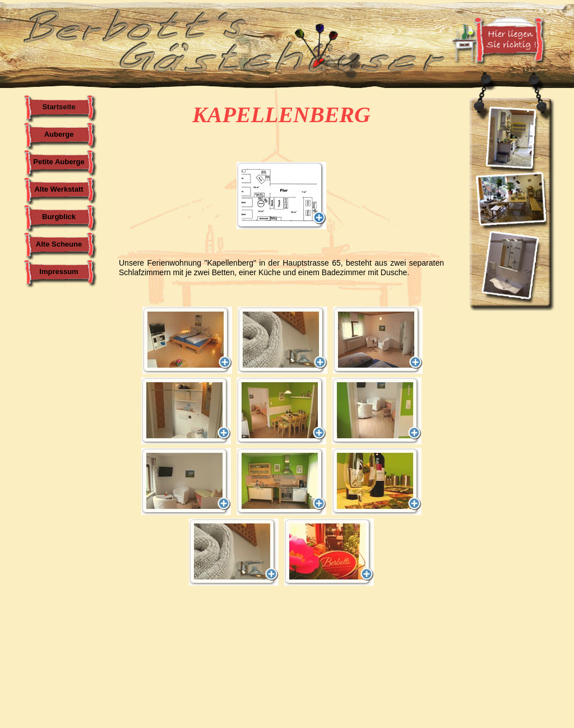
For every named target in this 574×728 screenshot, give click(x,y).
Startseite (59, 107)
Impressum (59, 272)
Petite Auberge (59, 162)
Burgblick (59, 217)
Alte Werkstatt (59, 189)
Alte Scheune (59, 244)
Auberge (59, 134)
